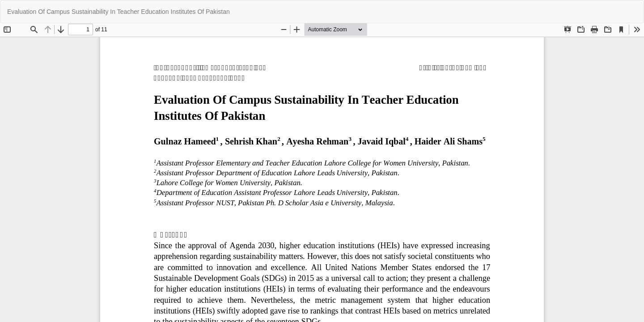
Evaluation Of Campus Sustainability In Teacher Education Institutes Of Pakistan (119, 12)
